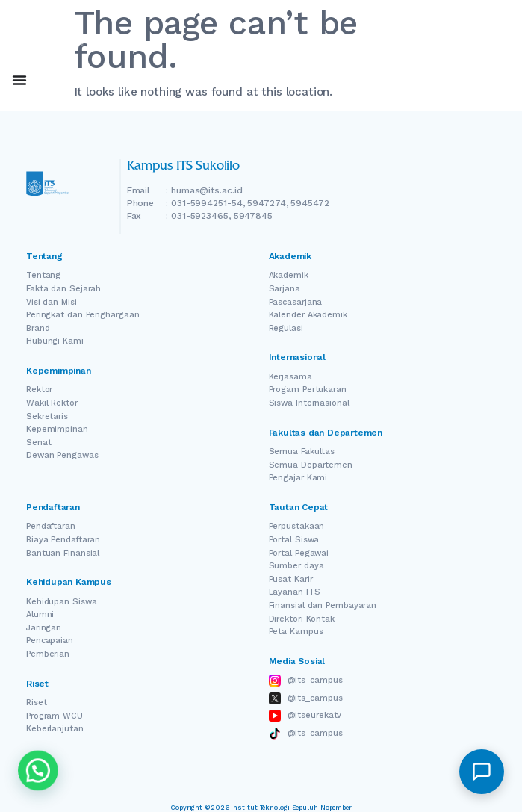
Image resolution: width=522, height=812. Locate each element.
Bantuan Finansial (63, 553)
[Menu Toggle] (19, 80)
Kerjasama (290, 377)
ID (465, 80)
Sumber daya (296, 566)
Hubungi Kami (55, 341)
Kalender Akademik (308, 315)
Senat (39, 443)
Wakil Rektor (52, 403)
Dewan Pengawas (62, 455)
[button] (482, 772)
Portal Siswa (294, 540)
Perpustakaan (297, 526)
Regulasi (286, 328)
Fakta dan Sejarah (63, 289)
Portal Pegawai (299, 553)
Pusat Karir (291, 579)
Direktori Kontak (302, 619)
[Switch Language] (444, 81)
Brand (38, 328)
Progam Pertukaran (308, 390)
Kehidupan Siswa (62, 602)
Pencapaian (50, 641)
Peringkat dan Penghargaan (83, 315)
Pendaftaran (51, 526)
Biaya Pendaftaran (63, 540)
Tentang (43, 275)
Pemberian (48, 654)
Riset (37, 703)
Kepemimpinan (57, 429)
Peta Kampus (296, 632)
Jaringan (44, 628)
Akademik (289, 275)
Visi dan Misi (52, 302)
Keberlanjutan (55, 729)
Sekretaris (47, 416)
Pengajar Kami (298, 478)
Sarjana (285, 289)
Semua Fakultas (302, 452)
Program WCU (55, 716)
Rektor (39, 390)
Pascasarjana (296, 302)
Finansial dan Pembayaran (323, 605)
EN (423, 80)
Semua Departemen (311, 465)
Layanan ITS (295, 592)
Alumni (40, 614)
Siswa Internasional (309, 403)
